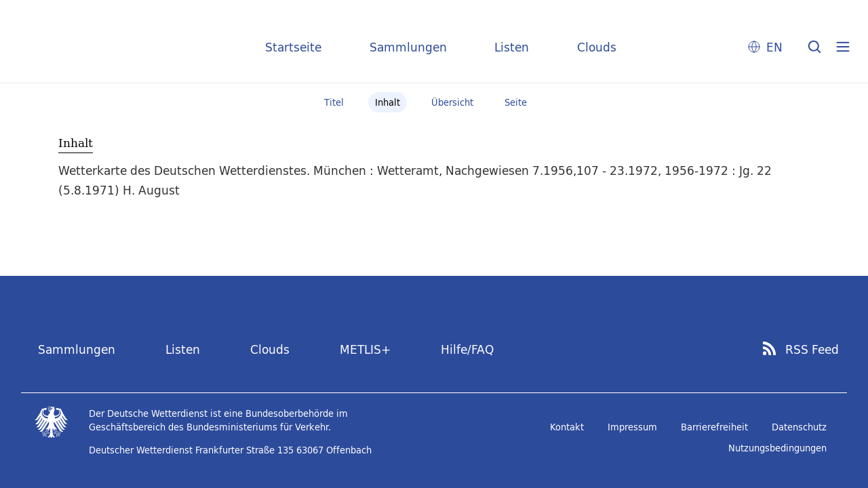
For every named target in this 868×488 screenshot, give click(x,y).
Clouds (597, 47)
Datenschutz (799, 427)
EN (774, 47)
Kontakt (567, 427)
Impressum (632, 427)
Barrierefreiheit (714, 427)
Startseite (293, 47)
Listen (512, 47)
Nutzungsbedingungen (777, 448)
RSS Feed (812, 350)
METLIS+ (365, 349)
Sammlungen (408, 47)
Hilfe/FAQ (467, 349)
